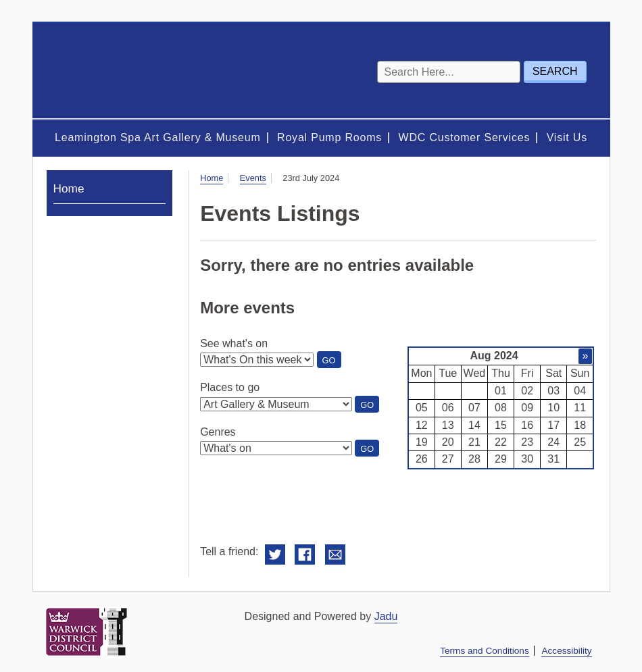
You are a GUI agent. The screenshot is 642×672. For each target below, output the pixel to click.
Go (332, 361)
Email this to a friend (335, 555)
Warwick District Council (87, 632)
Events (253, 178)
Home (212, 178)
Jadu (386, 616)
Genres (218, 432)
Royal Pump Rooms (329, 137)
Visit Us (567, 137)
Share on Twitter (275, 555)
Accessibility (566, 651)
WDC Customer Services (465, 137)
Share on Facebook (305, 555)
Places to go (230, 387)
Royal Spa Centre (127, 71)
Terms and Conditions (484, 651)
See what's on (234, 343)
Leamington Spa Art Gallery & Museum (158, 137)
